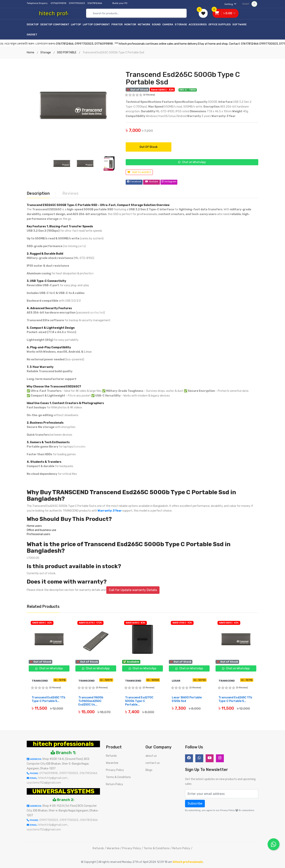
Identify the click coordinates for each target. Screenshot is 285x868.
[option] (73, 105)
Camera (168, 24)
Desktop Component (55, 24)
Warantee (112, 763)
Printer (117, 24)
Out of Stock (149, 147)
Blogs (149, 770)
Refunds (111, 755)
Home (30, 52)
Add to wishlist (139, 172)
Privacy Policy (115, 770)
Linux (88, 351)
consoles (80, 446)
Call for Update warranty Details (133, 590)
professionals (147, 214)
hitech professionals (63, 743)
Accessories (198, 24)
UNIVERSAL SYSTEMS (63, 791)
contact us (153, 763)
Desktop (33, 24)
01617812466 (95, 3)
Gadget (32, 34)
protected (97, 312)
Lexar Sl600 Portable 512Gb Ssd (187, 699)
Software (239, 24)
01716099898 (59, 3)
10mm (71, 332)
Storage (181, 24)
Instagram (169, 182)
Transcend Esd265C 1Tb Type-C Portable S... (48, 699)
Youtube (152, 182)
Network (144, 24)
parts (81, 246)
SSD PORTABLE (67, 52)
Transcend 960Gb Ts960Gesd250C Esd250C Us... (91, 701)
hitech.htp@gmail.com (53, 778)
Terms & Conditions (118, 777)
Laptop (76, 24)
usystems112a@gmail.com (44, 782)
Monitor (130, 24)
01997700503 (77, 3)
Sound (156, 24)
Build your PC (120, 3)
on (92, 273)
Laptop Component (96, 24)
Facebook (134, 182)
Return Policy (114, 784)
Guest (250, 4)
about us (151, 755)
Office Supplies (220, 24)
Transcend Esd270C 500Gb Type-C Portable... (139, 701)
